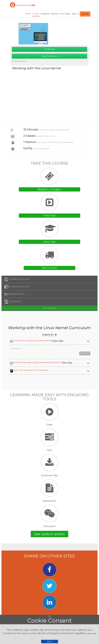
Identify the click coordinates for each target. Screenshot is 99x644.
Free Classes (65, 14)
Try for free (49, 49)
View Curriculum (49, 56)
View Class (85, 354)
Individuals (45, 14)
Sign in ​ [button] (76, 14)
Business (55, 14)
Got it (50, 642)
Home (28, 14)
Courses (36, 14)
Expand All (49, 335)
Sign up (85, 14)
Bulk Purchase (49, 268)
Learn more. (92, 634)
